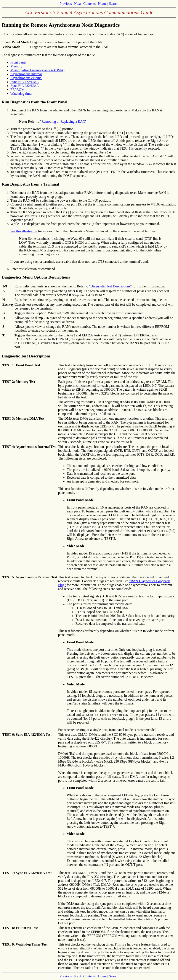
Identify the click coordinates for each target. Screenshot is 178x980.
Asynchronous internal (26, 74)
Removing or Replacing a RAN (63, 121)
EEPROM (17, 90)
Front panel (18, 62)
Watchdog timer (21, 94)
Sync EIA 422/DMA (25, 82)
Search (114, 4)
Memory (16, 66)
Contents (89, 4)
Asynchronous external (26, 78)
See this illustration (24, 231)
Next (78, 4)
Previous (66, 4)
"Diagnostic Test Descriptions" (110, 286)
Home (102, 4)
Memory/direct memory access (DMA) (37, 70)
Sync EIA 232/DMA (25, 86)
